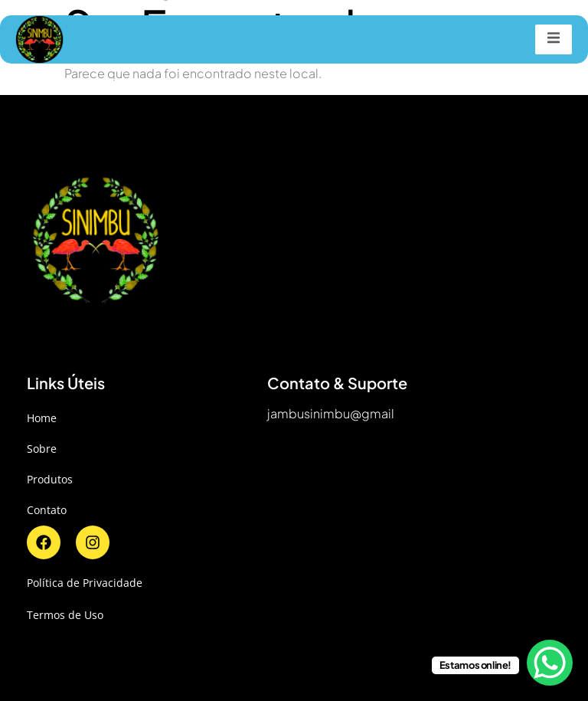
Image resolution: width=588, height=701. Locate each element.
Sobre (42, 449)
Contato (47, 510)
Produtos (50, 479)
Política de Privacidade (85, 583)
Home (42, 418)
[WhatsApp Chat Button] (550, 663)
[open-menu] (554, 39)
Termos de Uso (65, 615)
